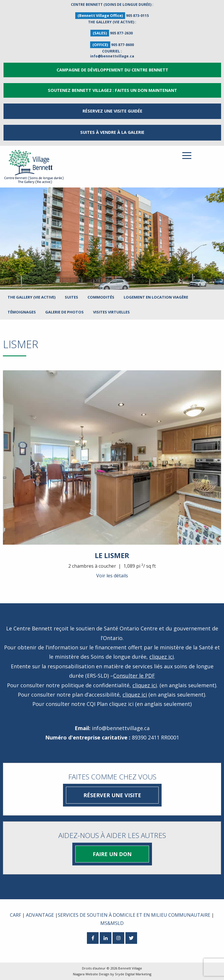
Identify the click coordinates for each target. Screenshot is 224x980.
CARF (15, 915)
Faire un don (112, 854)
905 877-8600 (123, 45)
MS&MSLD (112, 923)
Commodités (101, 297)
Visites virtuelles (111, 312)
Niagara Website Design (91, 974)
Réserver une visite (112, 795)
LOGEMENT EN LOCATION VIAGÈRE (156, 297)
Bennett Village (130, 968)
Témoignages (22, 312)
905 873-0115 (137, 16)
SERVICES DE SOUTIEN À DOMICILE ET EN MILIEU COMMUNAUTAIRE (134, 915)
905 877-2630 (121, 33)
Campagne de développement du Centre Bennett (112, 70)
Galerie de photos (64, 312)
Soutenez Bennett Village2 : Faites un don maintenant (112, 90)
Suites (71, 297)
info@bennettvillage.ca (112, 56)
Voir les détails (112, 576)
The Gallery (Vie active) (32, 297)
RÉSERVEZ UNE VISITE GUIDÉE (112, 111)
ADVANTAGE (40, 915)
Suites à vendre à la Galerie (112, 132)
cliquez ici (162, 657)
